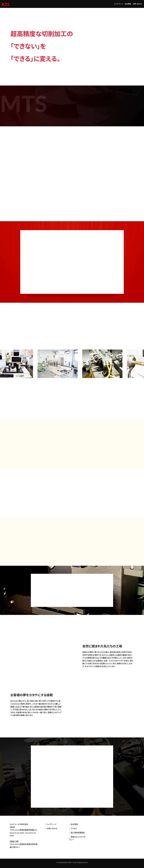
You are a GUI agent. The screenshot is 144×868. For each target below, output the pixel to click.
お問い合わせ (137, 4)
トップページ (119, 4)
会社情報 (128, 4)
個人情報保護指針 (78, 833)
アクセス (74, 828)
